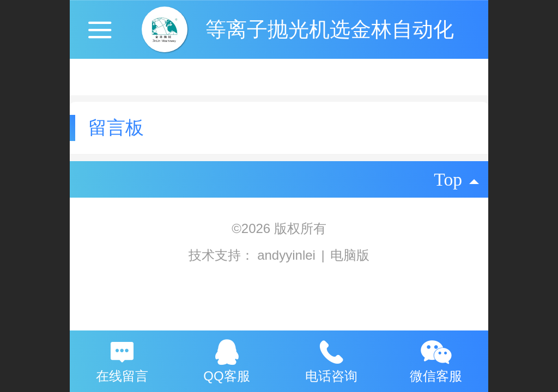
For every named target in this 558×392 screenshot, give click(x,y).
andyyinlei (288, 255)
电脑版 (350, 255)
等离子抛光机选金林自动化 (330, 29)
